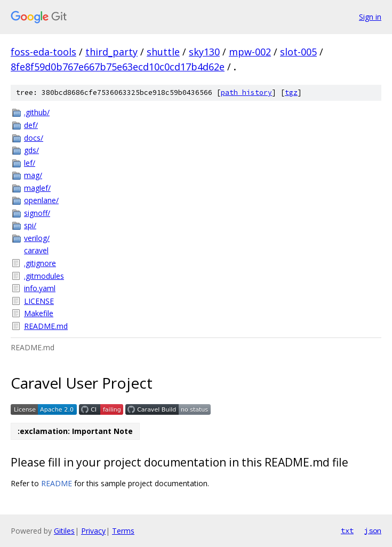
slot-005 (298, 52)
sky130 (204, 52)
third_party (111, 52)
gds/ (31, 150)
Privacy (93, 531)
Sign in (370, 17)
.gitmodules (44, 276)
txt (347, 530)
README (57, 483)
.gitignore (40, 263)
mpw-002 (250, 52)
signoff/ (37, 213)
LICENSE (39, 301)
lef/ (30, 163)
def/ (31, 125)
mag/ (33, 175)
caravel (36, 250)
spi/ (30, 225)
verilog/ (37, 238)
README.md (46, 326)
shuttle (163, 52)
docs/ (34, 138)
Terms (123, 531)
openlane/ (41, 200)
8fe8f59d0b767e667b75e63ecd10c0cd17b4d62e (118, 67)
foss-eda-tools (43, 52)
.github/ (37, 112)
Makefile (39, 313)
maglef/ (37, 188)
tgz (291, 92)
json (373, 530)
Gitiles (64, 531)
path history (246, 92)
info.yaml (40, 288)
